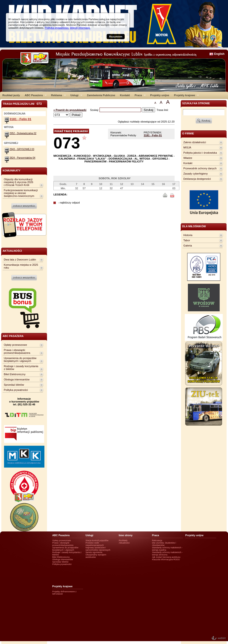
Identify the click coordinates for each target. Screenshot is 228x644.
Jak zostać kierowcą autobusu (166, 557)
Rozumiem (116, 37)
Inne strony (126, 535)
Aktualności (124, 543)
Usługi (75, 95)
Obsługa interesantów (17, 379)
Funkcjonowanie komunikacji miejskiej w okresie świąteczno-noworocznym (21, 193)
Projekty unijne (160, 95)
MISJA (187, 147)
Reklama (57, 95)
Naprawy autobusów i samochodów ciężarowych (98, 549)
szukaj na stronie (196, 103)
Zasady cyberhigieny (196, 174)
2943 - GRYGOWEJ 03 (22, 149)
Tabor (187, 240)
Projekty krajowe (185, 95)
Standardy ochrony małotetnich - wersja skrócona (167, 554)
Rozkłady (123, 540)
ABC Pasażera (35, 95)
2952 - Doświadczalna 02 (23, 133)
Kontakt (125, 95)
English (219, 54)
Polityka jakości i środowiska (200, 153)
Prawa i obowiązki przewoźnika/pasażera (17, 351)
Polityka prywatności (16, 390)
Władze (188, 158)
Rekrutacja (157, 540)
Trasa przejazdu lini (22, 104)
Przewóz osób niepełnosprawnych (95, 544)
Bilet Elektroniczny (15, 374)
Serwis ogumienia (94, 552)
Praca (139, 95)
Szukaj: (95, 110)
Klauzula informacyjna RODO (166, 559)
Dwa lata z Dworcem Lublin (20, 260)
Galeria (188, 246)
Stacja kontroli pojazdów (97, 540)
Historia (188, 235)
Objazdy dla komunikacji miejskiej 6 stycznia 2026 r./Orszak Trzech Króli (19, 182)
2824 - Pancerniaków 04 (22, 158)
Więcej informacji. (80, 28)
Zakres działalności (195, 142)
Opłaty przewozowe (15, 345)
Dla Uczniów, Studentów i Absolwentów (164, 544)
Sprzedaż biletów (14, 385)
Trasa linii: (163, 110)
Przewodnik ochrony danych (200, 168)
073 (67, 143)
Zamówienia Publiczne (101, 95)
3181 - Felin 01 (153, 135)
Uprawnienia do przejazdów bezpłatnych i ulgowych (20, 360)
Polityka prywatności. (57, 28)
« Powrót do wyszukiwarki (70, 110)
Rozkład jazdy (11, 95)
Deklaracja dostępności (197, 179)
